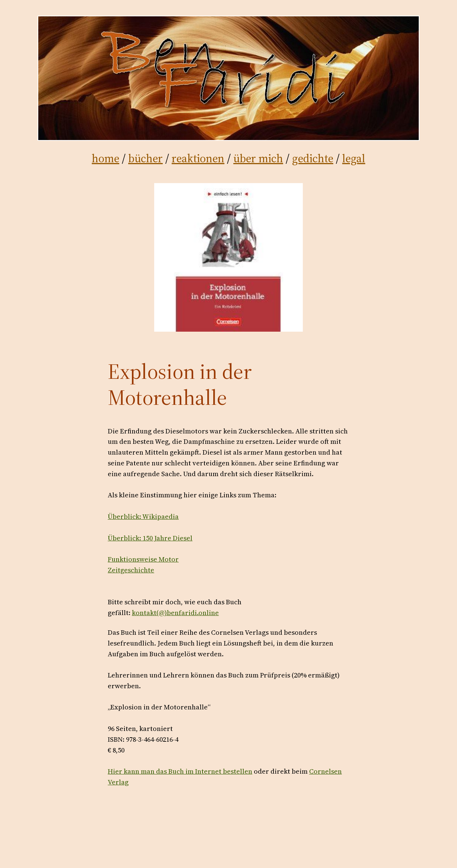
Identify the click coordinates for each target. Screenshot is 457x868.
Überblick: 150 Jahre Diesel (150, 538)
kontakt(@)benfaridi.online (175, 613)
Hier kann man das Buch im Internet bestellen (180, 771)
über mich (258, 158)
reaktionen (198, 158)
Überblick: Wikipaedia (143, 516)
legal (354, 158)
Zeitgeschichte (131, 570)
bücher (145, 158)
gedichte (313, 158)
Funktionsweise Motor (143, 559)
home (106, 158)
